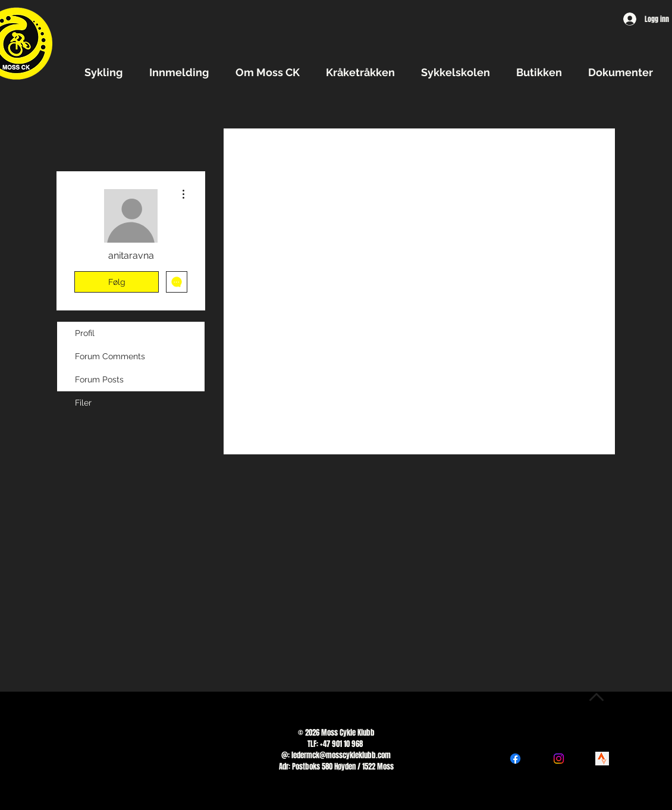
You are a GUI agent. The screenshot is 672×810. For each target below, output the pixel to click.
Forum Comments (110, 356)
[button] (108, 72)
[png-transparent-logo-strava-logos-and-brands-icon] (602, 759)
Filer (83, 403)
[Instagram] (559, 759)
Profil (85, 333)
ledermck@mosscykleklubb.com (341, 755)
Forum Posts (99, 379)
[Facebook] (515, 759)
